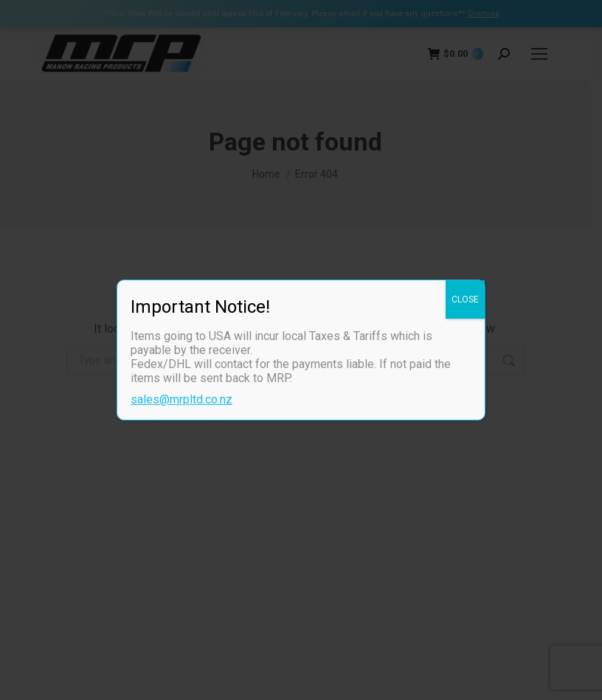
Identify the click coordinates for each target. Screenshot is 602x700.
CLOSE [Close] (465, 299)
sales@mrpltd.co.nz (181, 399)
